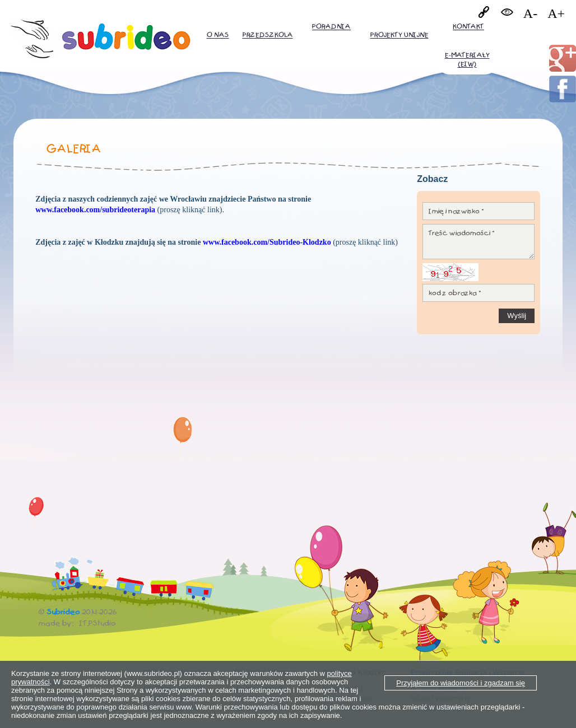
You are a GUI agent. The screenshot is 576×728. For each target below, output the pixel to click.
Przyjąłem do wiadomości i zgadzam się (461, 683)
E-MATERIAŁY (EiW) (467, 60)
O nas (218, 35)
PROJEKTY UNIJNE (400, 35)
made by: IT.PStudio (77, 623)
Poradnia (331, 27)
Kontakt (468, 27)
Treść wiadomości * (479, 242)
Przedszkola (268, 35)
